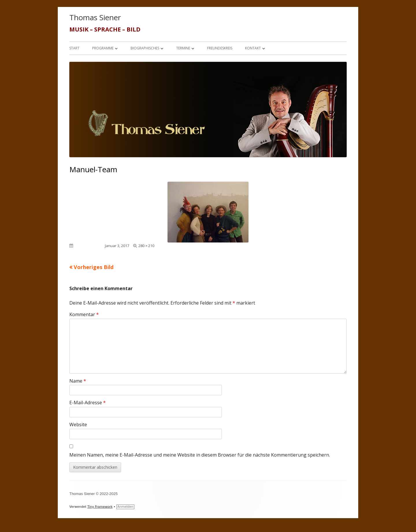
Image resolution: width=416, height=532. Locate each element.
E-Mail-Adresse (88, 403)
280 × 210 (146, 246)
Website (78, 425)
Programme (103, 48)
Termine (183, 48)
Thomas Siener (95, 17)
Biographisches (145, 48)
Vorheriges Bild (94, 267)
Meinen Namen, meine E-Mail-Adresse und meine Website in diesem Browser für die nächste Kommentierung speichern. (200, 455)
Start (74, 48)
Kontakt (253, 48)
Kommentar (84, 314)
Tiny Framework (100, 507)
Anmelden (125, 507)
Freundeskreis (220, 48)
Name (78, 381)
